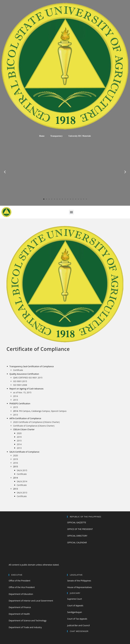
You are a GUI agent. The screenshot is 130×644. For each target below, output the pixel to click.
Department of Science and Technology (28, 621)
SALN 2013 (22, 493)
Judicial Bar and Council (78, 625)
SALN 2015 (22, 470)
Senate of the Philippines (79, 581)
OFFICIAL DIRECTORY (77, 536)
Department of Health (19, 614)
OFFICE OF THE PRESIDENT (80, 529)
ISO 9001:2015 (20, 381)
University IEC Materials (80, 136)
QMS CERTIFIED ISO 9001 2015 (28, 378)
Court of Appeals (75, 605)
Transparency (56, 136)
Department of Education (21, 594)
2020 (19, 433)
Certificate (18, 370)
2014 (15, 396)
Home (42, 136)
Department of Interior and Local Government (31, 601)
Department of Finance (20, 607)
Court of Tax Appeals (77, 619)
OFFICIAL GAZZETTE (77, 522)
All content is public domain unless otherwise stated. (34, 565)
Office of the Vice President (22, 587)
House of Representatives (79, 587)
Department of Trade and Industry (25, 627)
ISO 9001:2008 (20, 385)
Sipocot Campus (59, 411)
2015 (15, 407)
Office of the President (19, 581)
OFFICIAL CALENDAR (77, 542)
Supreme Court (74, 599)
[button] (44, 199)
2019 (19, 437)
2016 (15, 463)
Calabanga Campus (41, 411)
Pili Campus (24, 411)
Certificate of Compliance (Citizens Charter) (34, 426)
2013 (15, 400)
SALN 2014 (22, 481)
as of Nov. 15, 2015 (22, 392)
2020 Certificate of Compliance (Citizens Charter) (36, 422)
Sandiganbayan (75, 612)
